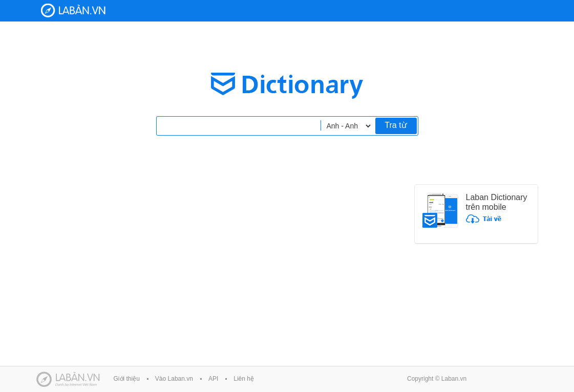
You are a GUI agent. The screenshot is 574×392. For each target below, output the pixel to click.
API (213, 379)
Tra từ (396, 125)
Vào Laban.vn (174, 379)
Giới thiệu (127, 379)
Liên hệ (244, 379)
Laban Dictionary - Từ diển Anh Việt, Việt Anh (73, 10)
